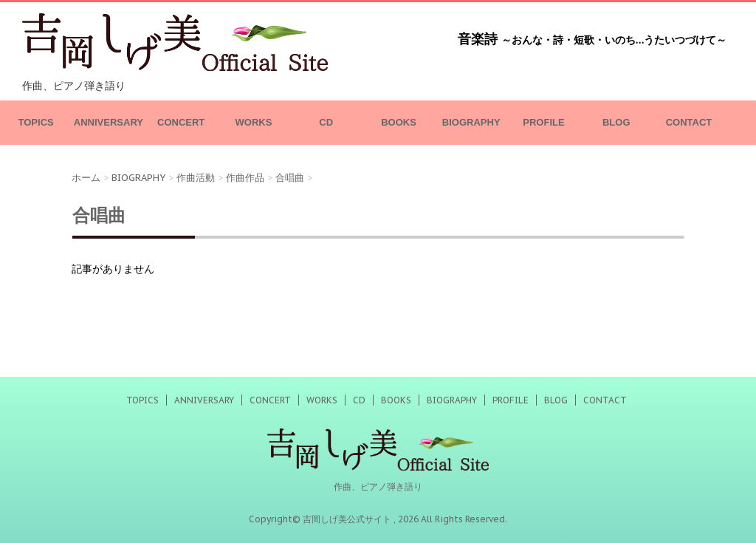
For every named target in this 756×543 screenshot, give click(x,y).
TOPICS (36, 122)
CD (326, 122)
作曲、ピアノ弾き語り (378, 486)
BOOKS (399, 122)
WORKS (254, 122)
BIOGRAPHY (471, 122)
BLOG (616, 122)
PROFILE (543, 122)
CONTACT (689, 122)
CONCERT (181, 122)
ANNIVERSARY (109, 122)
